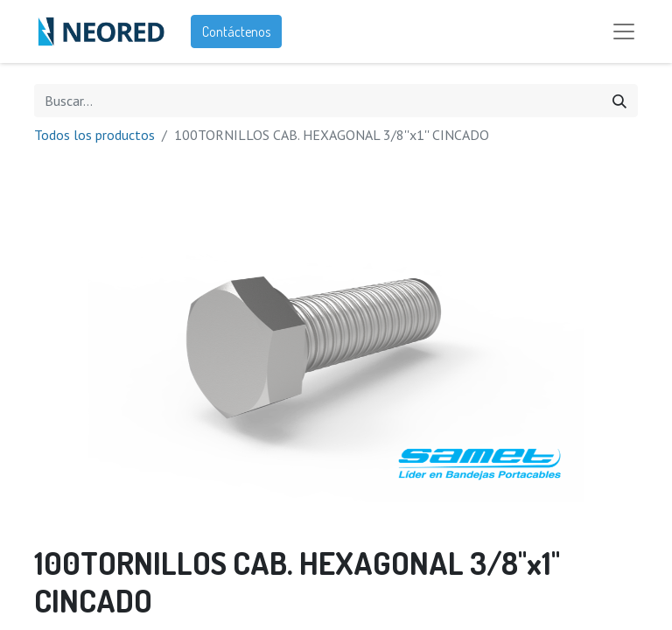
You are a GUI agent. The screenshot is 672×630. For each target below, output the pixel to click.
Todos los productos (94, 135)
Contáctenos (236, 31)
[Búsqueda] (619, 101)
